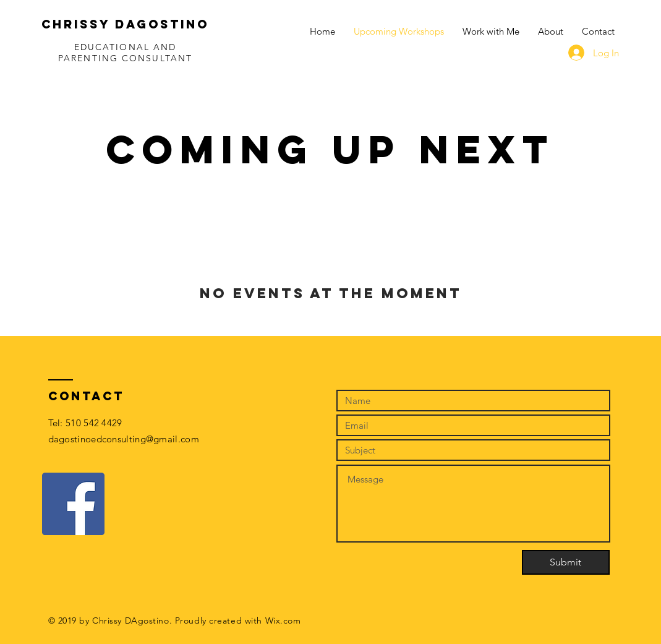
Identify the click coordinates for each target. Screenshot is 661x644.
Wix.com (283, 620)
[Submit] (566, 562)
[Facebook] (73, 504)
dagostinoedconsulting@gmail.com (124, 439)
